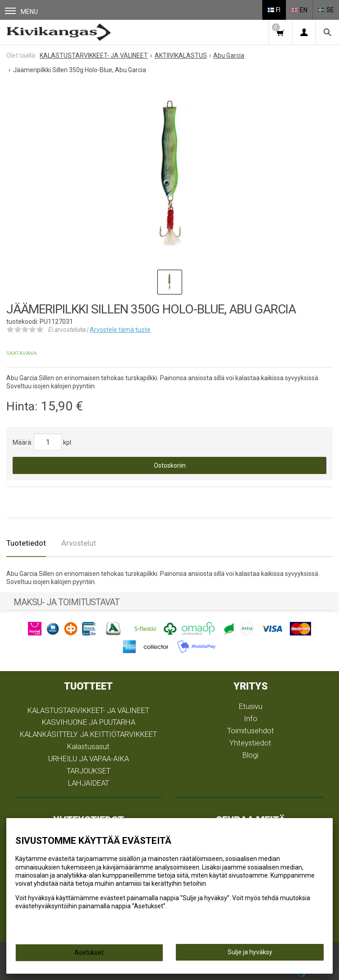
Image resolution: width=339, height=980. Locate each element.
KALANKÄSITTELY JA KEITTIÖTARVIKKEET (88, 734)
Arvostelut (79, 543)
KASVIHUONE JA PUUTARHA (89, 722)
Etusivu (251, 706)
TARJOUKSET (89, 771)
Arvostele (120, 330)
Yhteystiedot (250, 743)
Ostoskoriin (170, 465)
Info (251, 718)
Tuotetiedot (26, 543)
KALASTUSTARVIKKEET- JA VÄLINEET (88, 710)
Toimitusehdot (251, 731)
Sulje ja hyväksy (250, 952)
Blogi (250, 755)
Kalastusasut (88, 746)
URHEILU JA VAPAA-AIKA (89, 759)
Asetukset (89, 952)
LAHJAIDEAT (89, 783)
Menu (21, 12)
